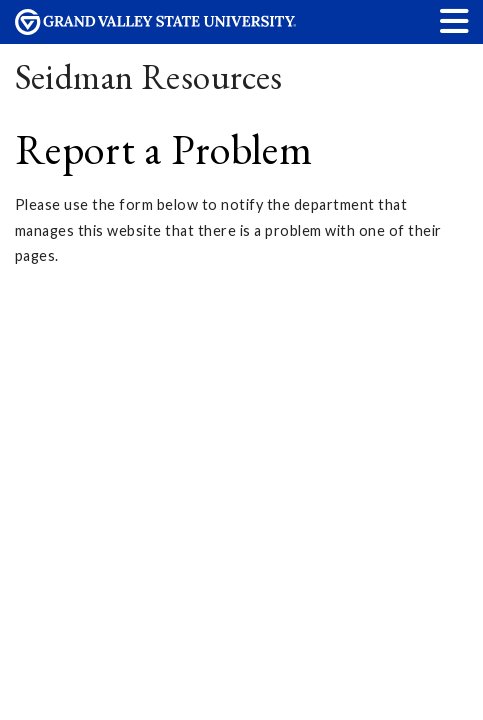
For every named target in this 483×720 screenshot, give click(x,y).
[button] (455, 20)
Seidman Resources (149, 76)
